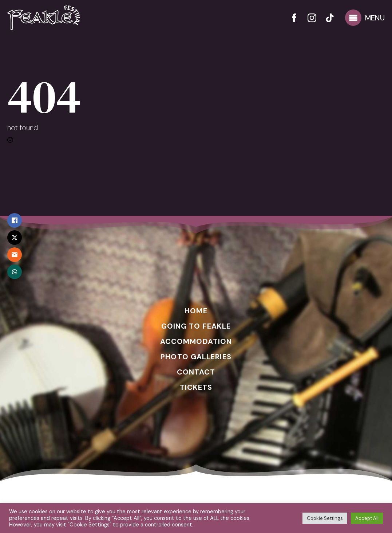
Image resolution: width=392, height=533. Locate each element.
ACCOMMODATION (196, 341)
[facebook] (294, 18)
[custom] (330, 18)
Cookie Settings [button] (325, 518)
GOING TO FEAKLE (196, 326)
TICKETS (196, 387)
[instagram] (312, 18)
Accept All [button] (367, 518)
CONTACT (196, 372)
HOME (196, 311)
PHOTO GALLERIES (196, 357)
